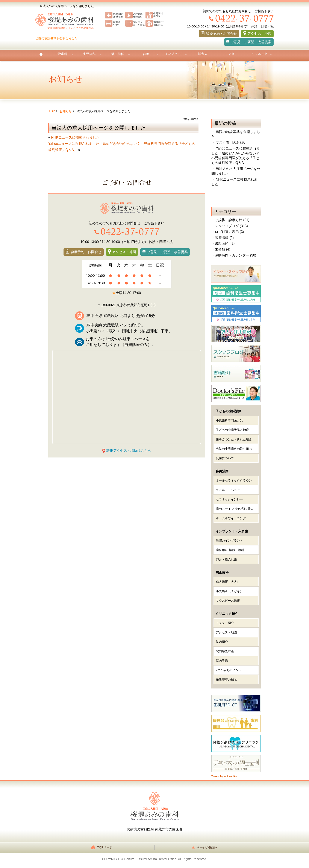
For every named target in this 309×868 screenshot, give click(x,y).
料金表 (203, 54)
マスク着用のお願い (231, 143)
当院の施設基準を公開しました (56, 38)
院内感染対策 (225, 651)
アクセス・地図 (259, 34)
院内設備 (222, 661)
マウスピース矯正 (228, 601)
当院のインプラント (229, 540)
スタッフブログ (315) (231, 226)
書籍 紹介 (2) (225, 244)
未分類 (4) (223, 249)
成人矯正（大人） (228, 582)
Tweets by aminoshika (224, 776)
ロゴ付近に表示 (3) (229, 232)
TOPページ (103, 847)
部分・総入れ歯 (226, 559)
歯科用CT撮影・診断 (230, 550)
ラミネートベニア (228, 490)
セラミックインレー (229, 499)
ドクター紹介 (225, 623)
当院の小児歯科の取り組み (234, 449)
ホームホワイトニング (231, 518)
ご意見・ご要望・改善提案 (251, 42)
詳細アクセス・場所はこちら (129, 451)
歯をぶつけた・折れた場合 (234, 439)
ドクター (231, 54)
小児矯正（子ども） (229, 591)
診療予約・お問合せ (221, 34)
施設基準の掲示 (226, 679)
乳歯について (225, 458)
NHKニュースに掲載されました (75, 137)
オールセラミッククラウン (234, 480)
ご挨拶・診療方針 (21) (232, 220)
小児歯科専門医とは (229, 420)
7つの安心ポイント (229, 670)
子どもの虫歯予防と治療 (232, 430)
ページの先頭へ (206, 847)
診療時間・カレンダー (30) (236, 255)
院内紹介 (222, 642)
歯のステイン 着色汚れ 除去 (235, 509)
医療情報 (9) (224, 238)
